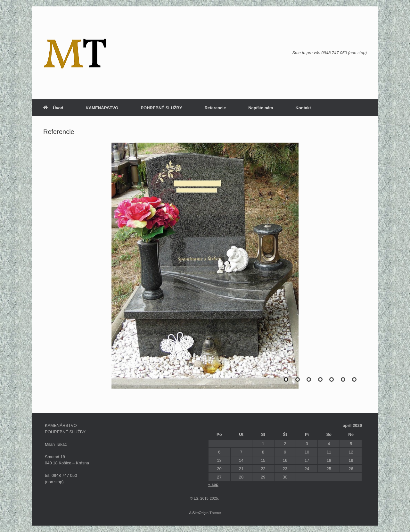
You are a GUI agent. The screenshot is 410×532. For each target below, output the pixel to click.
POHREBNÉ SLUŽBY (161, 108)
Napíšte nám (261, 108)
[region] (205, 272)
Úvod (53, 108)
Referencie (215, 108)
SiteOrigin (200, 513)
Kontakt (303, 108)
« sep (213, 484)
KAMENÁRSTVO (102, 108)
